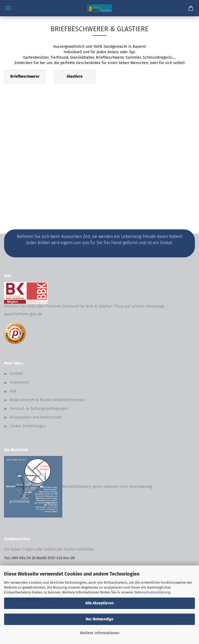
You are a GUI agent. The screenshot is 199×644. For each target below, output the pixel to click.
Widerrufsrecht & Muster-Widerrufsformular (47, 400)
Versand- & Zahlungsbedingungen (39, 409)
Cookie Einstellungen (28, 426)
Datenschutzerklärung (152, 592)
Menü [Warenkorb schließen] (8, 8)
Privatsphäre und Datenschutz (36, 417)
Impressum (19, 382)
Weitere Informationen (100, 633)
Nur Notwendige (100, 619)
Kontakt (16, 374)
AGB (13, 391)
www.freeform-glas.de (23, 314)
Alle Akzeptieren (100, 603)
